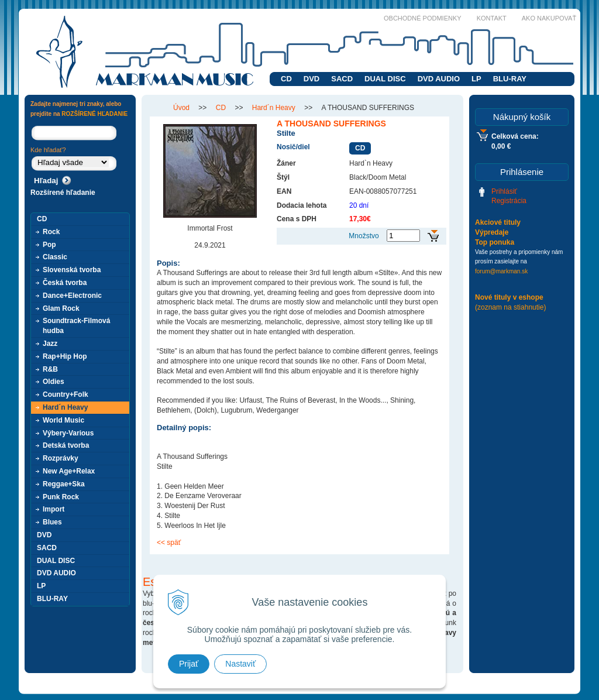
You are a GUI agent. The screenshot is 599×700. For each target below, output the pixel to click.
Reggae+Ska (64, 484)
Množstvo (364, 236)
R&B (50, 369)
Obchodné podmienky (423, 18)
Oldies (54, 382)
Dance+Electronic (72, 296)
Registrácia (509, 201)
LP (476, 79)
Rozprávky (61, 458)
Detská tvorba (66, 445)
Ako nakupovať (549, 18)
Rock (51, 232)
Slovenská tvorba (72, 270)
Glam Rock (61, 308)
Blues (52, 522)
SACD (342, 79)
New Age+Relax (69, 471)
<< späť (169, 543)
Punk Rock (61, 497)
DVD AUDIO (439, 79)
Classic (55, 257)
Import (54, 509)
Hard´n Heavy (65, 407)
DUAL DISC (385, 79)
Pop (49, 245)
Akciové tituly (498, 222)
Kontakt (492, 18)
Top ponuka (495, 242)
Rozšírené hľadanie (63, 193)
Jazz (50, 344)
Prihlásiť (504, 191)
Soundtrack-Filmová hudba (76, 326)
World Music (63, 420)
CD (286, 79)
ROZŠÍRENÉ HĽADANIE (94, 114)
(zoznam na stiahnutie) (510, 307)
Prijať (189, 664)
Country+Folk (66, 394)
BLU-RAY (510, 79)
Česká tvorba (65, 283)
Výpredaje (492, 232)
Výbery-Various (68, 433)
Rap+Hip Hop (65, 356)
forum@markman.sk (501, 271)
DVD (311, 79)
